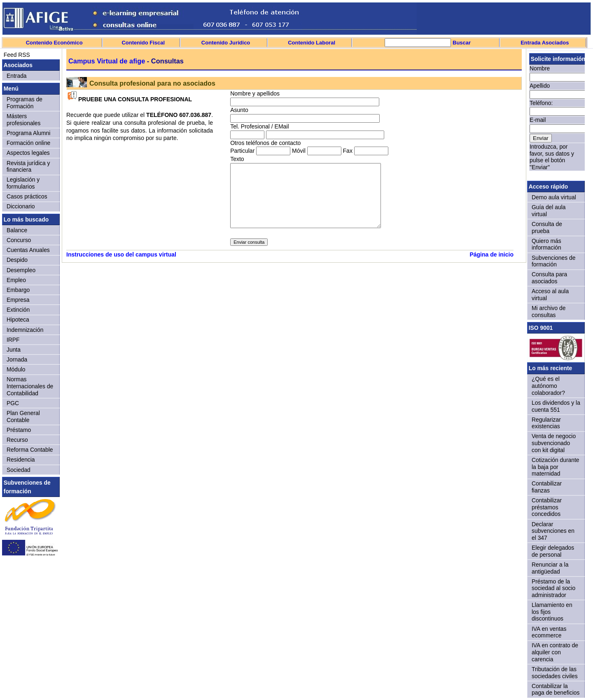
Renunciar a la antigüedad (550, 568)
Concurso (19, 240)
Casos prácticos (27, 196)
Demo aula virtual (554, 197)
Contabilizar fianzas (547, 487)
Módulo (16, 369)
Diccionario (21, 206)
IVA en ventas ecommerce (549, 632)
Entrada (17, 76)
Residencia (21, 460)
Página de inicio (491, 254)
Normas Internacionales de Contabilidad (30, 386)
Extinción (18, 310)
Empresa (18, 300)
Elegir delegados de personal (553, 551)
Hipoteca (18, 320)
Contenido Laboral (312, 43)
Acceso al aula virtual (550, 295)
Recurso (17, 440)
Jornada (17, 359)
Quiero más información (546, 244)
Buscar (461, 43)
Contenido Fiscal (143, 43)
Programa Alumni (28, 133)
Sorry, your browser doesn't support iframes (556, 114)
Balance (17, 230)
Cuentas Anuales (28, 250)
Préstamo (19, 430)
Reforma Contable (30, 450)
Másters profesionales (23, 120)
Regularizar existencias (546, 423)
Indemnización (25, 330)
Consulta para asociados (549, 278)
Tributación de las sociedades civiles (555, 673)
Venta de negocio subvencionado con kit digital (554, 443)
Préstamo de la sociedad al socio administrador (553, 588)
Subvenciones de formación (553, 261)
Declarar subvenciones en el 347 (553, 531)
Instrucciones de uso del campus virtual (121, 254)
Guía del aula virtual (549, 211)
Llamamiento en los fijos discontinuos (552, 612)
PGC (13, 403)
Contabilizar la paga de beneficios (556, 689)
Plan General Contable (23, 416)
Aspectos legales (28, 153)
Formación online (28, 143)
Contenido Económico (54, 43)
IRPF (13, 340)
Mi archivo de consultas (549, 311)
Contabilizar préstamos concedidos (547, 507)
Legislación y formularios (23, 183)
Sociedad (19, 470)
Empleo (16, 280)
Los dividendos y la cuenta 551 (556, 406)
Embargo (18, 290)
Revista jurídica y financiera (28, 167)
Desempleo (21, 270)
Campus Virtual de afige (107, 61)
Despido (17, 260)
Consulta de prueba (547, 227)
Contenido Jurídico (226, 43)
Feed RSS (16, 55)
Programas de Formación (25, 103)
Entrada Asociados (545, 43)
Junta (14, 350)
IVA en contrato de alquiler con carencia (555, 652)
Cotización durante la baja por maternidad (556, 467)
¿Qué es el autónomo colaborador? (548, 386)
